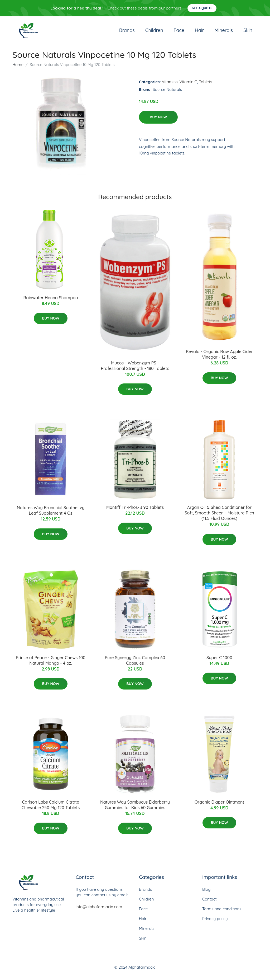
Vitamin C (188, 85)
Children (154, 32)
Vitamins (170, 85)
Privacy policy (215, 922)
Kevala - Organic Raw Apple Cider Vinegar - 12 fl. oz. (219, 358)
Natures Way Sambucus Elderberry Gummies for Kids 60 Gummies (135, 808)
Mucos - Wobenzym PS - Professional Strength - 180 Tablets (135, 369)
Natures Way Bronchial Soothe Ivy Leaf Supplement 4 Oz (51, 514)
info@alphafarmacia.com (99, 910)
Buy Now (158, 121)
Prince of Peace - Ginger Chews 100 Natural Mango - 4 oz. (51, 664)
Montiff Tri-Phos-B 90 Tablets (135, 511)
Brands (127, 32)
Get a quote (202, 8)
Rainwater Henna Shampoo (50, 301)
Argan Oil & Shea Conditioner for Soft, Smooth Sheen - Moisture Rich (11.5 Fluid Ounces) (219, 517)
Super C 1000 (219, 661)
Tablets (205, 85)
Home (18, 68)
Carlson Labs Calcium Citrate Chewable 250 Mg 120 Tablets (51, 808)
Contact (209, 903)
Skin (248, 32)
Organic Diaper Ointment (219, 806)
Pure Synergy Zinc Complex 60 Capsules (135, 664)
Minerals (224, 32)
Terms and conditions (222, 913)
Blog (206, 893)
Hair (199, 32)
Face (179, 32)
